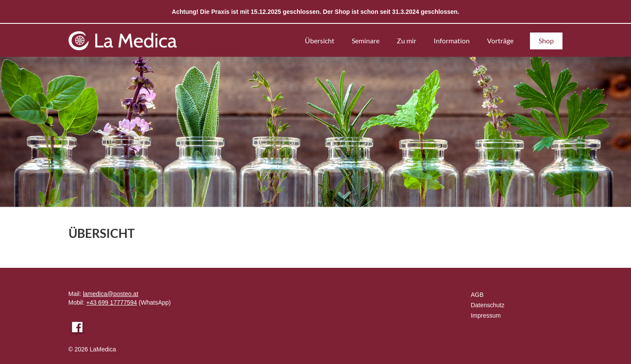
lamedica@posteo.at (111, 294)
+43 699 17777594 (112, 302)
